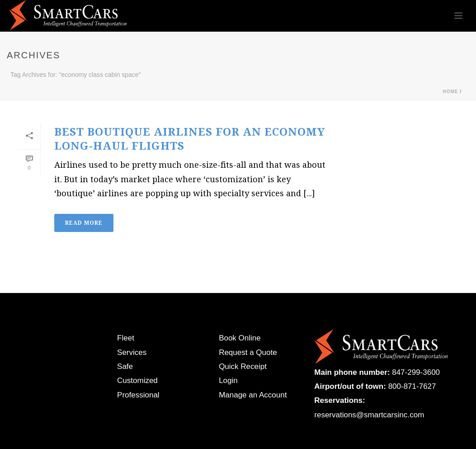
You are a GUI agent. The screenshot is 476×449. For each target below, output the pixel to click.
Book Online (240, 338)
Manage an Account (253, 395)
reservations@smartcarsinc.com (369, 415)
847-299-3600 (416, 372)
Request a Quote (248, 352)
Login (228, 380)
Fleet (126, 338)
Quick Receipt (243, 366)
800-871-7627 (412, 386)
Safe (125, 366)
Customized (137, 380)
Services (132, 352)
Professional (138, 395)
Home (450, 92)
